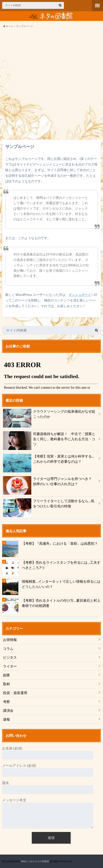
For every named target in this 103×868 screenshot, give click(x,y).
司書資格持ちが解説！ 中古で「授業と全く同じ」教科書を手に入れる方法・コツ (49, 440)
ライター (10, 666)
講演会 (8, 710)
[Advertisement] (51, 85)
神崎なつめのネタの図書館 (35, 861)
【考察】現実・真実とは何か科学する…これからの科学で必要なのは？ (49, 460)
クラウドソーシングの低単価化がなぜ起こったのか (49, 415)
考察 (6, 702)
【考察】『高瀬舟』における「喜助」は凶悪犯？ (60, 543)
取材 (6, 684)
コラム (8, 648)
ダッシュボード (80, 295)
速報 (6, 719)
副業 (6, 675)
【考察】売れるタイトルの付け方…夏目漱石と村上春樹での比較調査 (61, 603)
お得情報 (10, 640)
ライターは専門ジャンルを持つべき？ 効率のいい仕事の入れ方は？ (49, 482)
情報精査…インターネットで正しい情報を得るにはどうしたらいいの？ (61, 584)
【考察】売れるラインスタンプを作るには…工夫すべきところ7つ (61, 565)
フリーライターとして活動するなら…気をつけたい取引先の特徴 (49, 504)
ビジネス (10, 657)
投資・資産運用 (15, 693)
